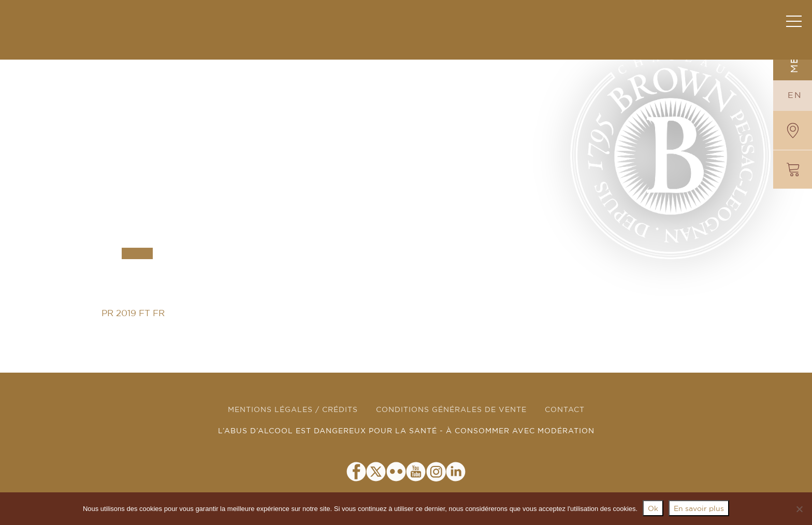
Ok (653, 509)
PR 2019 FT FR (133, 313)
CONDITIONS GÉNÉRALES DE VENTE (451, 410)
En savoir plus (699, 509)
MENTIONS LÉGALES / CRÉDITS (293, 410)
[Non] (799, 509)
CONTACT (565, 410)
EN (795, 95)
